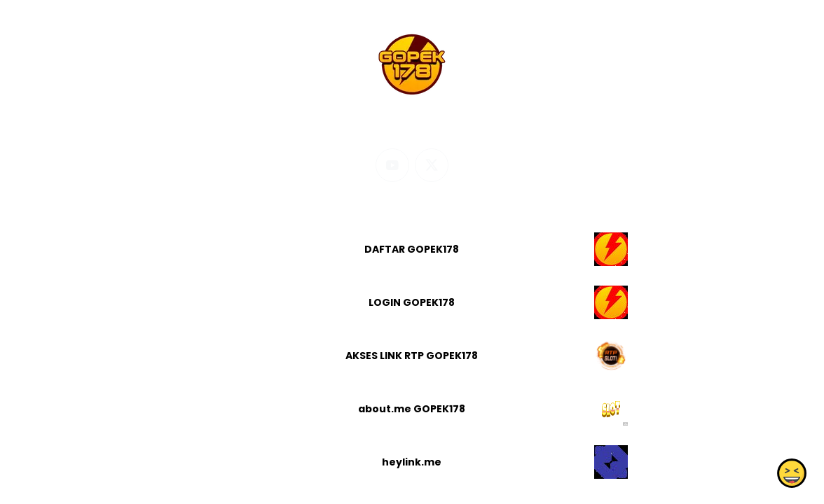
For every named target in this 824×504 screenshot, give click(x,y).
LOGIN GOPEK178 (412, 302)
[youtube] (392, 165)
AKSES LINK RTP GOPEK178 (412, 356)
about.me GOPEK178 (412, 409)
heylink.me (412, 462)
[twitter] (432, 165)
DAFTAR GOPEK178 (412, 249)
